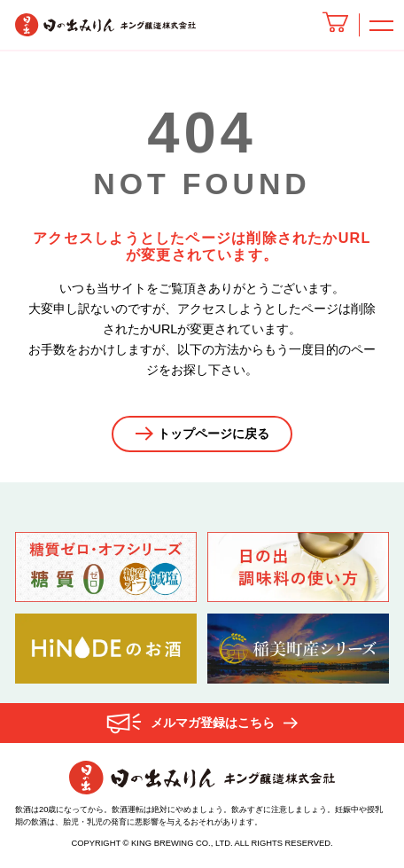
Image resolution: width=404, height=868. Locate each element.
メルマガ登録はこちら (213, 723)
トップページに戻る (213, 434)
